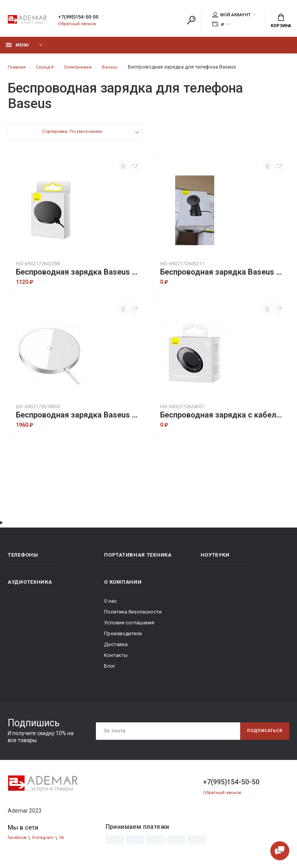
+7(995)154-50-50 (86, 18)
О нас (110, 605)
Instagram (47, 842)
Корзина (281, 22)
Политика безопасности (133, 616)
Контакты (116, 659)
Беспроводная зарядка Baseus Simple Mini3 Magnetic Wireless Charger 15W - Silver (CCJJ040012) (78, 419)
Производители (123, 638)
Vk (67, 842)
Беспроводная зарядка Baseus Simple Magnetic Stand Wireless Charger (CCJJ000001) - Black (222, 276)
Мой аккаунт (231, 16)
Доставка (116, 649)
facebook (19, 842)
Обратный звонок (79, 25)
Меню (17, 49)
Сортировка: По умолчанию (72, 137)
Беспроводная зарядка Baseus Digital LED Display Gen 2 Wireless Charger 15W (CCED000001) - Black (78, 276)
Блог (110, 670)
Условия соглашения (129, 627)
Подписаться (261, 735)
